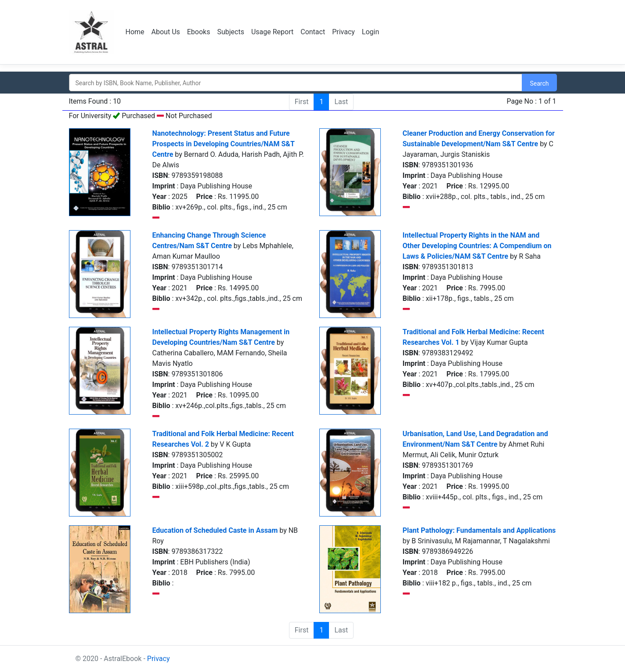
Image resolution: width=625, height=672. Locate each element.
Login (370, 32)
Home (135, 32)
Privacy (343, 32)
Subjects (230, 32)
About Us (166, 32)
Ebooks (199, 32)
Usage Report (272, 32)
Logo (92, 32)
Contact (313, 32)
